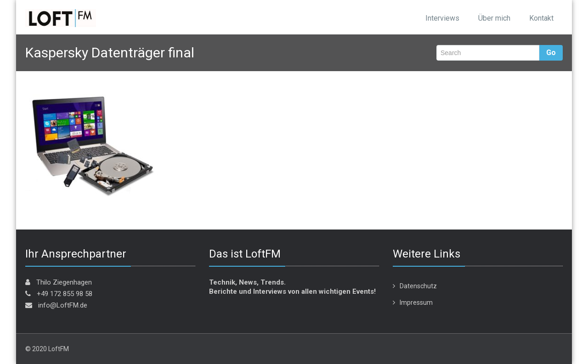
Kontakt (541, 18)
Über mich (494, 18)
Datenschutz (418, 286)
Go (551, 53)
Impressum (416, 302)
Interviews (442, 18)
